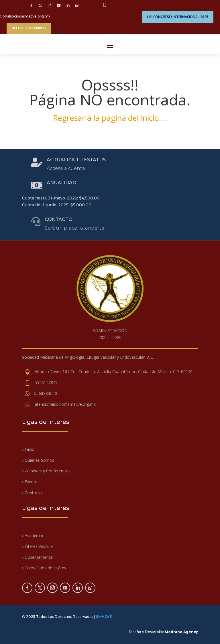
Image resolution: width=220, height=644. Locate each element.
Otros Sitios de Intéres (44, 568)
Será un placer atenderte (74, 228)
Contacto (32, 493)
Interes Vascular (38, 546)
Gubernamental (38, 557)
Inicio (29, 449)
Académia (34, 535)
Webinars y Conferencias (46, 471)
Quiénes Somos (38, 460)
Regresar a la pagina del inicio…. (110, 118)
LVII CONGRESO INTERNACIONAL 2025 (178, 17)
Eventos (31, 482)
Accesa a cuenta (66, 168)
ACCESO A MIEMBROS (29, 28)
